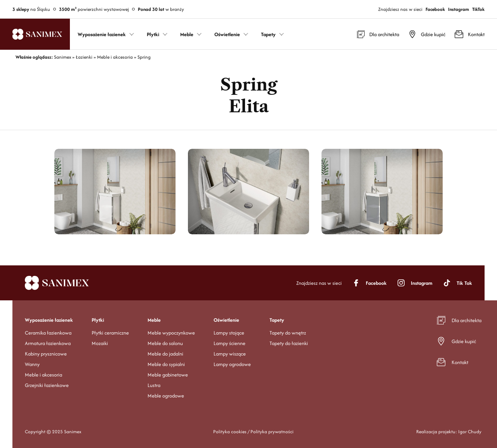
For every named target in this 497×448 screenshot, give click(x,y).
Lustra (154, 385)
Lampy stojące (229, 333)
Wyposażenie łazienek (49, 320)
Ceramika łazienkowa (48, 333)
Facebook (435, 9)
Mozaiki (100, 343)
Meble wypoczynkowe (171, 333)
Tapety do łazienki (289, 343)
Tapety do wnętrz (288, 333)
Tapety (277, 320)
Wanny (32, 364)
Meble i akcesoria (43, 375)
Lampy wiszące (230, 354)
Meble (154, 320)
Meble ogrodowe (166, 396)
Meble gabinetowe (168, 375)
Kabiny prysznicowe (46, 354)
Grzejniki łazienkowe (47, 385)
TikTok (478, 9)
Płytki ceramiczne (110, 333)
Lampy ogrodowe (232, 364)
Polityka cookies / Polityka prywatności (253, 431)
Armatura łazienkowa (48, 343)
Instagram (459, 9)
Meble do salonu (165, 343)
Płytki (98, 320)
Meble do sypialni (166, 364)
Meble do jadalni (165, 354)
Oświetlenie (226, 320)
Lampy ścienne (229, 343)
